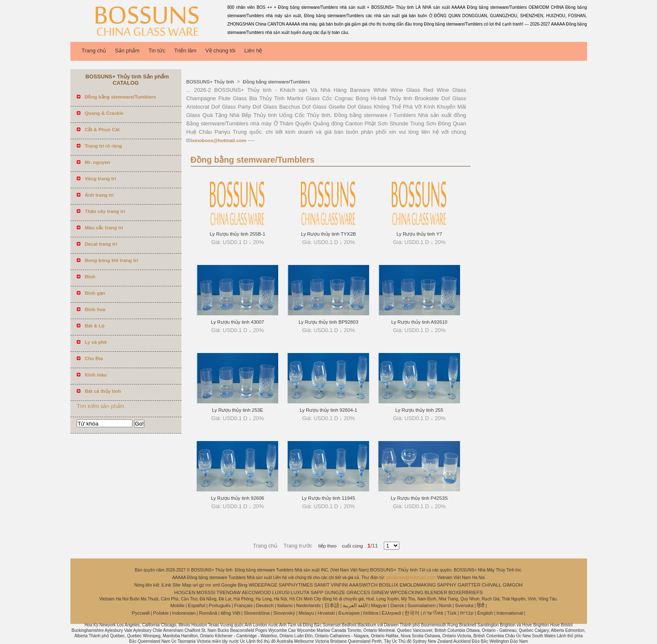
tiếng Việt (231, 613)
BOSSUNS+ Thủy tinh (211, 82)
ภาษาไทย (433, 613)
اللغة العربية (355, 605)
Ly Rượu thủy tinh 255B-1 (238, 234)
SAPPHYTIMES (296, 585)
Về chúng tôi (220, 51)
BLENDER (436, 592)
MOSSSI (206, 592)
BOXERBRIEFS (466, 592)
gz (202, 585)
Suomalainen (421, 605)
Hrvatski (326, 613)
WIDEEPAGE (263, 585)
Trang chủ (94, 51)
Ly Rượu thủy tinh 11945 (328, 498)
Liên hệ (253, 51)
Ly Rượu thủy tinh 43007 (237, 322)
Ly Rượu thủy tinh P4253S (419, 498)
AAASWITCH (363, 585)
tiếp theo (328, 546)
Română (208, 613)
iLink (166, 585)
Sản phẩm (127, 51)
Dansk (397, 605)
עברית (467, 613)
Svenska (464, 605)
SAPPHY (447, 585)
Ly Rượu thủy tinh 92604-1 (328, 410)
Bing (242, 585)
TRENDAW (229, 592)
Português (220, 605)
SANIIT (322, 585)
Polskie (161, 613)
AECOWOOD (256, 592)
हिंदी (481, 605)
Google (229, 585)
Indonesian (184, 613)
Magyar (379, 605)
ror (208, 585)
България (349, 613)
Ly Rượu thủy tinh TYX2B (328, 234)
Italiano (285, 605)
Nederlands (309, 605)
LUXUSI (281, 592)
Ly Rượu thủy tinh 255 (419, 410)
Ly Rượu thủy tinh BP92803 (328, 322)
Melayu (306, 613)
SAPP (317, 592)
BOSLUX (389, 585)
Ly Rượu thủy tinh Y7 (419, 234)
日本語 (332, 605)
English (485, 613)
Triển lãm (185, 51)
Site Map (182, 585)
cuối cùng (350, 546)
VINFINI (339, 585)
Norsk (445, 605)
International (510, 613)
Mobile (177, 605)
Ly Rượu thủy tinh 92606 (237, 498)
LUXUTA (300, 592)
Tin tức (157, 51)
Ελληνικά (391, 613)
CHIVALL (492, 585)
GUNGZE (335, 592)
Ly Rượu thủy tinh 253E (238, 410)
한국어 (412, 613)
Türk (452, 613)
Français (243, 605)
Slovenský (284, 613)
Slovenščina (257, 613)
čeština (370, 613)
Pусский (141, 613)
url (195, 585)
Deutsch (265, 605)
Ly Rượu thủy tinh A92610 (419, 322)
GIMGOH (512, 585)
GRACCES (358, 592)
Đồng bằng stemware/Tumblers (275, 82)
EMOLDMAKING (418, 585)
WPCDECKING (407, 592)
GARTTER (469, 585)
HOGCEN (185, 592)
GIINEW (380, 592)
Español (197, 605)
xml (216, 585)
